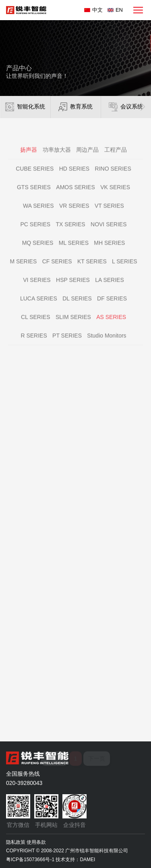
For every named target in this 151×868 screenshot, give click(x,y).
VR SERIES (74, 212)
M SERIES (23, 268)
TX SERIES (71, 231)
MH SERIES (109, 250)
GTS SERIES (34, 194)
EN (119, 10)
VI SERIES (37, 287)
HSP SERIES (73, 287)
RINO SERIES (113, 175)
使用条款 (36, 842)
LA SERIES (110, 287)
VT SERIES (109, 212)
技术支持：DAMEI (75, 860)
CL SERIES (36, 324)
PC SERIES (36, 231)
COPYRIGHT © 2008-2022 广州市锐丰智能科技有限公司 (67, 851)
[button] (143, 107)
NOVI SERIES (109, 231)
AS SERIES (111, 324)
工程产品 (116, 156)
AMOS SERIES (75, 194)
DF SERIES (112, 305)
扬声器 (29, 156)
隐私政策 (16, 842)
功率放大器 (57, 156)
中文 (97, 10)
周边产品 (87, 156)
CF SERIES (57, 268)
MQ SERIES (38, 250)
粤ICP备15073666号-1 (30, 860)
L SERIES (125, 268)
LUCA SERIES (39, 305)
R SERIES (34, 342)
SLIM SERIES (73, 324)
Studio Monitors (107, 342)
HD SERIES (74, 175)
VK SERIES (115, 194)
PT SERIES (67, 342)
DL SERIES (77, 305)
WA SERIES (38, 212)
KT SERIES (92, 268)
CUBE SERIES (35, 175)
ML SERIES (74, 250)
